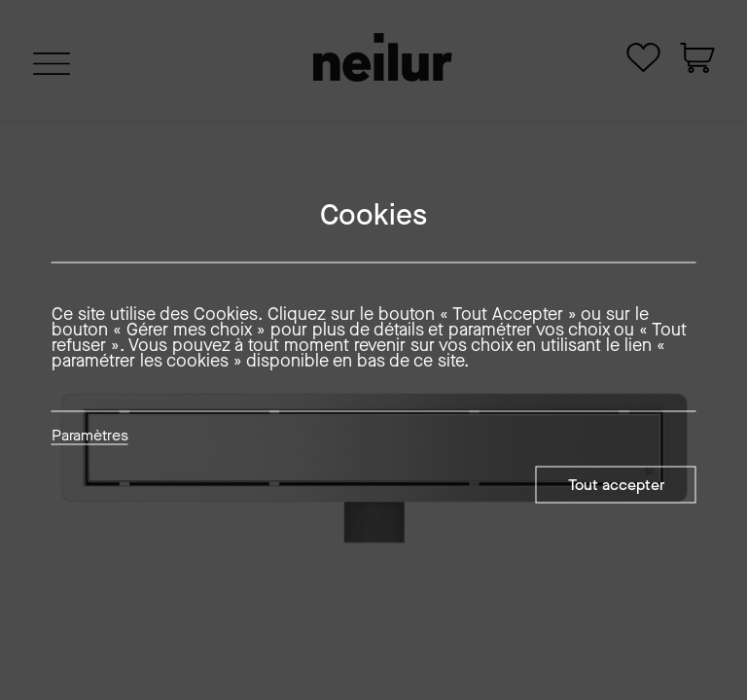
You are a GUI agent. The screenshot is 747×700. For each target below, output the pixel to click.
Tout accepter (616, 485)
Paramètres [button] (90, 437)
